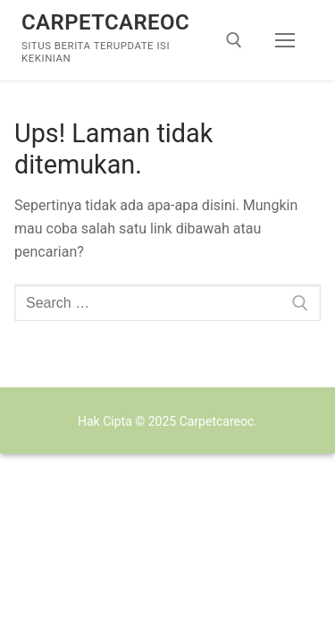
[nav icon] (285, 40)
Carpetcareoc (105, 22)
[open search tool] (234, 40)
